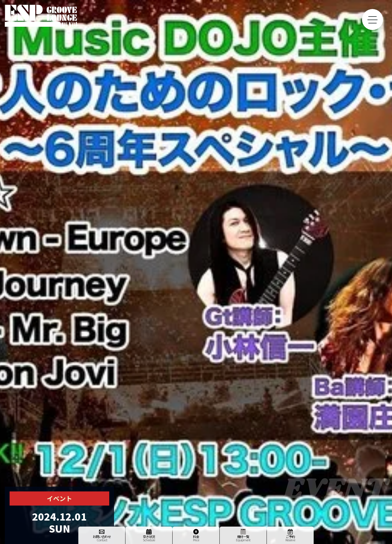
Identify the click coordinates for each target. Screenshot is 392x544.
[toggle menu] (372, 20)
